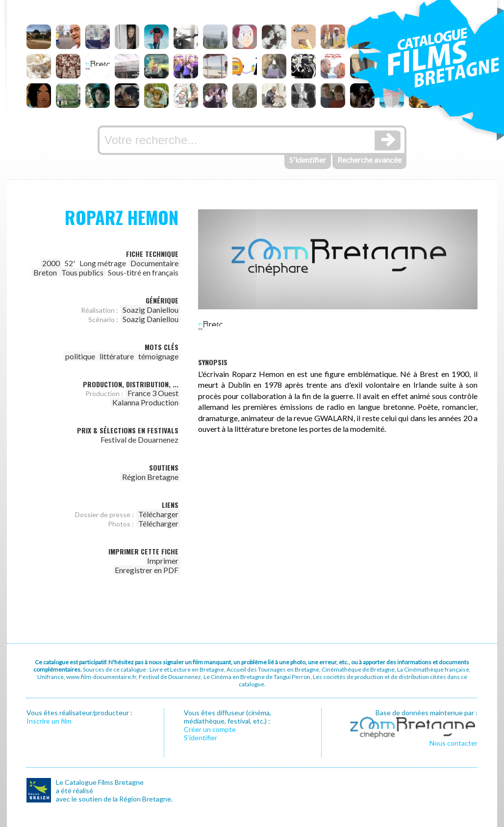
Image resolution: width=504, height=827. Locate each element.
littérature (117, 356)
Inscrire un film (49, 721)
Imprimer (163, 561)
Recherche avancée (369, 160)
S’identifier (201, 738)
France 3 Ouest (153, 393)
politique (80, 356)
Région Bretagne (150, 477)
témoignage (158, 356)
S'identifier (308, 160)
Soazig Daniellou (151, 310)
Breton (45, 272)
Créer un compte (210, 729)
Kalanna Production (145, 402)
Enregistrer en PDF (147, 570)
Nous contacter (454, 743)
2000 (51, 263)
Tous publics (82, 272)
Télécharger (158, 514)
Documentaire (154, 263)
